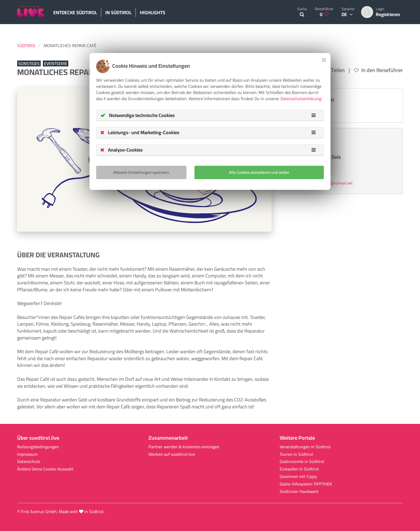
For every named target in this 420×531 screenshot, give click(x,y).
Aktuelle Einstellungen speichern (141, 172)
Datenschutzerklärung (301, 99)
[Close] (324, 60)
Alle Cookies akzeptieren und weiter (259, 172)
